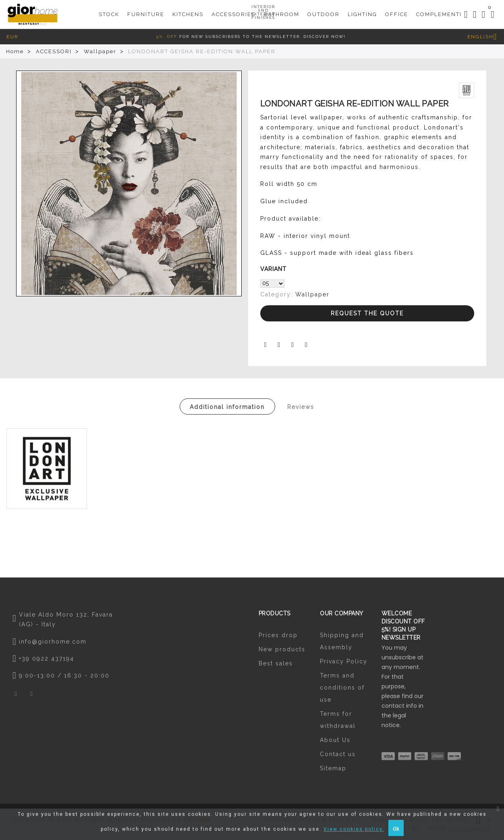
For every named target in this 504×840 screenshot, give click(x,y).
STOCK (109, 10)
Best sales (276, 663)
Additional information (227, 407)
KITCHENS (188, 10)
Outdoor (324, 10)
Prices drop (278, 635)
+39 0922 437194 (47, 659)
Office (397, 10)
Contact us (338, 754)
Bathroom (281, 10)
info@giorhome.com (53, 642)
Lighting (362, 10)
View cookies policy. (354, 829)
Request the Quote (367, 313)
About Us (335, 740)
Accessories (233, 13)
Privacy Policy (344, 661)
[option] (129, 183)
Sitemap (333, 768)
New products (282, 649)
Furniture (146, 10)
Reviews (301, 407)
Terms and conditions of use (342, 688)
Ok (396, 829)
